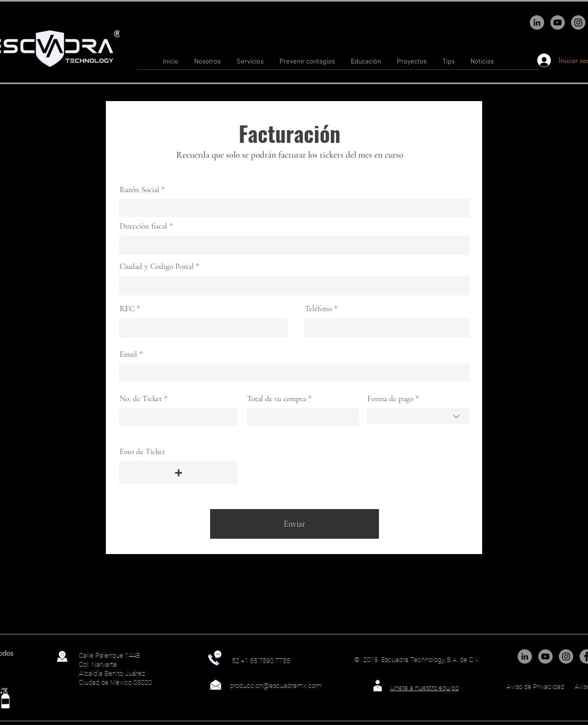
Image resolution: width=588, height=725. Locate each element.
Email (128, 354)
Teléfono (318, 309)
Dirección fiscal (143, 226)
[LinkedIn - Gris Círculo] (537, 22)
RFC (127, 309)
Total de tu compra (277, 399)
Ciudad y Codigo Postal (157, 266)
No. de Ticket (141, 399)
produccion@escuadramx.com (276, 686)
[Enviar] (295, 524)
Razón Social (139, 190)
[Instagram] (578, 22)
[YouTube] (558, 22)
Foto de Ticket (142, 452)
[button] (179, 473)
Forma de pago (390, 399)
